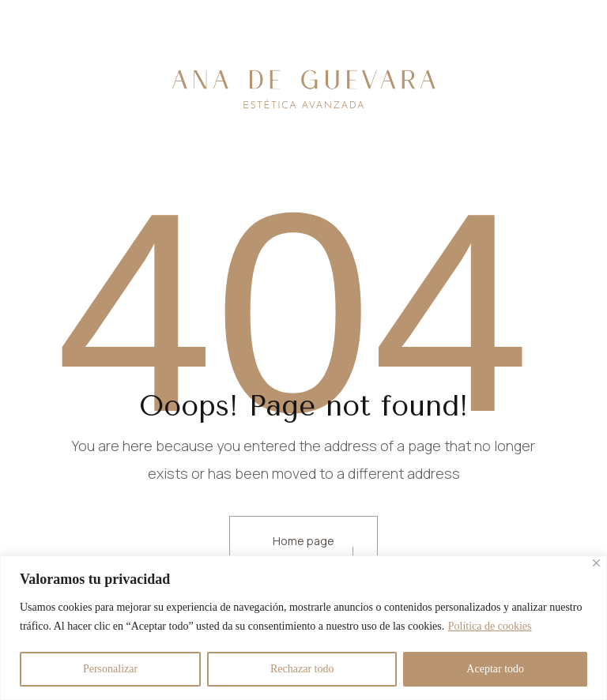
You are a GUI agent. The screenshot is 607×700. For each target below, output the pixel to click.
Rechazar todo (302, 669)
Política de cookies (490, 626)
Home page (303, 541)
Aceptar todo (495, 669)
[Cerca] (596, 563)
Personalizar (110, 669)
